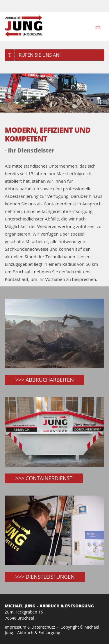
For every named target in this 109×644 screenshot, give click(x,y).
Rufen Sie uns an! (40, 55)
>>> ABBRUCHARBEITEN (44, 380)
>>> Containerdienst (44, 478)
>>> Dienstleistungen (45, 577)
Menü (99, 26)
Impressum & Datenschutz (30, 627)
